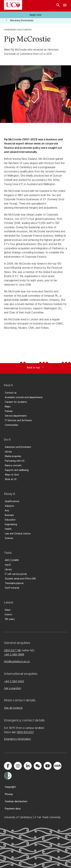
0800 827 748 (12, 650)
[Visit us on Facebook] (8, 766)
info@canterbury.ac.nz (17, 661)
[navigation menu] (65, 6)
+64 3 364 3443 (14, 681)
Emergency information (17, 739)
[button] (35, 15)
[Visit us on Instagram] (18, 766)
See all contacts (13, 708)
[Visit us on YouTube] (48, 766)
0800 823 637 (25, 732)
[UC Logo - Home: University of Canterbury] (13, 5)
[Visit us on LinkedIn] (28, 766)
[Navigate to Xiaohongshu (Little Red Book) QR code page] (57, 766)
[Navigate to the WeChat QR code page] (38, 766)
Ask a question (13, 688)
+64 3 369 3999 (14, 654)
